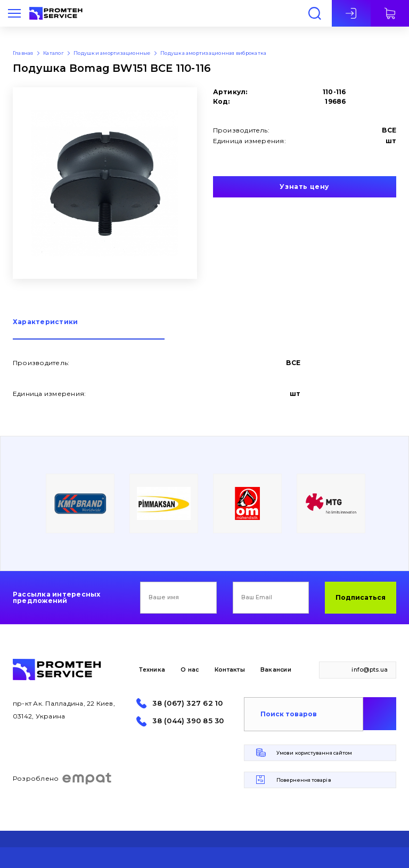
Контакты (230, 670)
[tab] (89, 329)
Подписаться (361, 597)
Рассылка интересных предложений (57, 598)
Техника (152, 670)
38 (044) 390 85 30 (188, 721)
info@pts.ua (370, 670)
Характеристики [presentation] (45, 322)
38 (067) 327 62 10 (187, 703)
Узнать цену (304, 187)
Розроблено (63, 779)
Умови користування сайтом (314, 753)
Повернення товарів (304, 780)
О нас (190, 670)
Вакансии (276, 670)
